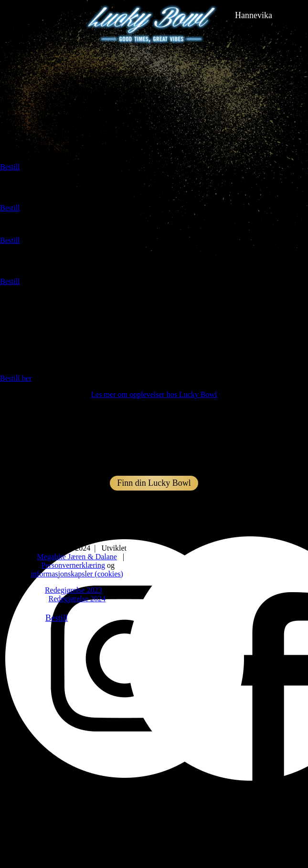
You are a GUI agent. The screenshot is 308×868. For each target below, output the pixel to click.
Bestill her (16, 378)
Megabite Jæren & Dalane (77, 557)
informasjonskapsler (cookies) (77, 574)
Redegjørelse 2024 (77, 599)
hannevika (254, 15)
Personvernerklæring (73, 565)
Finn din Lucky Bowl (154, 483)
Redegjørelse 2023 (74, 590)
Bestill (10, 167)
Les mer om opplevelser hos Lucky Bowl (154, 394)
